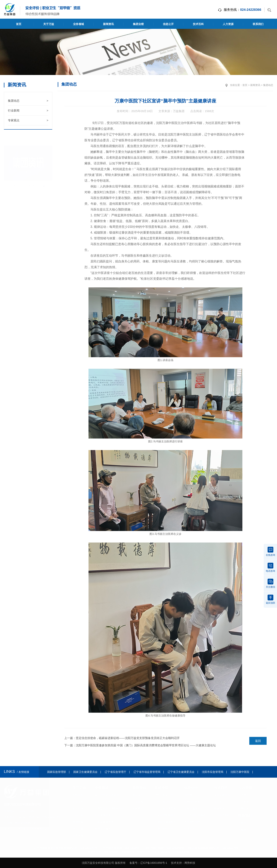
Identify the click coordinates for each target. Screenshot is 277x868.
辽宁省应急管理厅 (115, 772)
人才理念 (244, 795)
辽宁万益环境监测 (165, 808)
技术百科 (198, 24)
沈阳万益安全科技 (165, 795)
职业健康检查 (103, 815)
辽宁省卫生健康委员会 (181, 772)
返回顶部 (270, 599)
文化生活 (78, 808)
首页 (19, 24)
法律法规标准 (222, 795)
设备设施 (78, 835)
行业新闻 (28, 111)
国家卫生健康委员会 (85, 772)
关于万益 (49, 24)
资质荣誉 (78, 822)
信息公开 (168, 24)
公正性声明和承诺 (195, 815)
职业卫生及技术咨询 (107, 802)
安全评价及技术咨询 (107, 795)
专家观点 (28, 120)
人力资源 (228, 24)
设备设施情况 (192, 808)
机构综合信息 (192, 802)
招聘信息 (244, 808)
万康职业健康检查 (165, 822)
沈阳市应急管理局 (213, 772)
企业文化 (78, 802)
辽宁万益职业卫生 (165, 802)
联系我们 (258, 24)
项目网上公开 (192, 795)
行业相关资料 (222, 815)
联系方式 (244, 823)
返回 (258, 741)
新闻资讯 (108, 24)
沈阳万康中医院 (240, 772)
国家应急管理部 (57, 772)
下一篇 (140, 745)
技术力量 (78, 829)
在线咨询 (270, 552)
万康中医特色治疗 (165, 829)
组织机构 (78, 795)
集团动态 (28, 101)
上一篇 (122, 738)
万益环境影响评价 (165, 815)
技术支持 (176, 863)
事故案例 (219, 808)
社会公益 (78, 815)
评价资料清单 (192, 822)
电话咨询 (270, 568)
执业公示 (189, 829)
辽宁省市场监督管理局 (147, 772)
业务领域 (78, 24)
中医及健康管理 (104, 822)
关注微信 (270, 583)
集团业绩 (138, 24)
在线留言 (244, 830)
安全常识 (219, 802)
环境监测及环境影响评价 (109, 808)
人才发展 (244, 802)
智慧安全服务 (103, 829)
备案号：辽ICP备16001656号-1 (148, 863)
